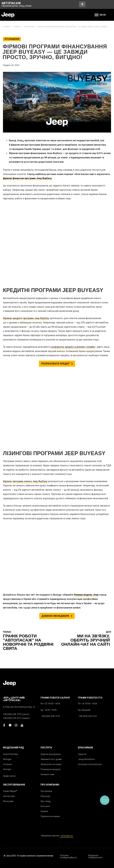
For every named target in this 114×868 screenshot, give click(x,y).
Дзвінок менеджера (51, 561)
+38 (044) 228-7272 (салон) (16, 521)
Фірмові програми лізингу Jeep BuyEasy (25, 343)
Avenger (7, 576)
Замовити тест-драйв (51, 566)
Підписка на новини (50, 623)
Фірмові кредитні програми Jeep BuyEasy (26, 249)
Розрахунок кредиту (51, 576)
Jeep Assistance (86, 566)
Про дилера (46, 598)
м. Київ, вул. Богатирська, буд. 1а (19, 514)
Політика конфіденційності (69, 663)
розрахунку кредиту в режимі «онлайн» (74, 278)
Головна (7, 27)
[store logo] (8, 15)
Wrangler (7, 566)
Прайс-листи (9, 583)
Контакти (45, 613)
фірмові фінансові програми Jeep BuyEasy (27, 178)
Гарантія (82, 561)
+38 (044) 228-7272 (51, 523)
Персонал (45, 603)
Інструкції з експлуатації (90, 571)
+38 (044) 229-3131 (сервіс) (16, 525)
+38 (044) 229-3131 (88, 523)
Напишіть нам (47, 581)
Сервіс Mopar (10, 598)
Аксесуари (8, 608)
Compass (8, 571)
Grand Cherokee (11, 561)
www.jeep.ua (67, 643)
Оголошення (29, 27)
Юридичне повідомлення (95, 663)
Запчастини (9, 603)
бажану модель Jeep (86, 402)
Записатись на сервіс (51, 571)
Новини (17, 27)
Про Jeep (46, 608)
